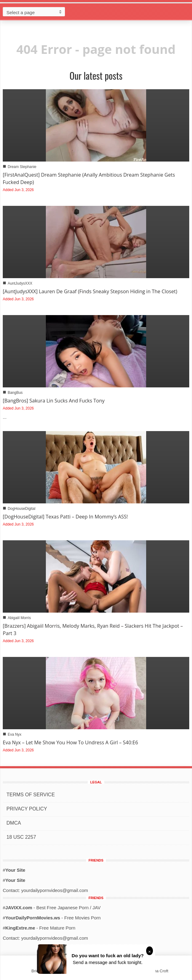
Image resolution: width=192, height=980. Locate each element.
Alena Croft (158, 971)
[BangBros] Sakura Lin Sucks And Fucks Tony (54, 401)
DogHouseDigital (22, 509)
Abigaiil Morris (19, 618)
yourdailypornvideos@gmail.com (55, 890)
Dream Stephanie (22, 167)
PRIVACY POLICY (27, 809)
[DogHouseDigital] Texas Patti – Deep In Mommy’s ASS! (65, 517)
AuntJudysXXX (20, 283)
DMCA (14, 823)
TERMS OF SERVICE (31, 795)
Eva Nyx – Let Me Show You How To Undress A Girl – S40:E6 (70, 742)
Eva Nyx (15, 734)
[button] (186, 11)
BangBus (15, 393)
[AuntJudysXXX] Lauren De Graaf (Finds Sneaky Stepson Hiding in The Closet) (90, 291)
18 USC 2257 (21, 837)
